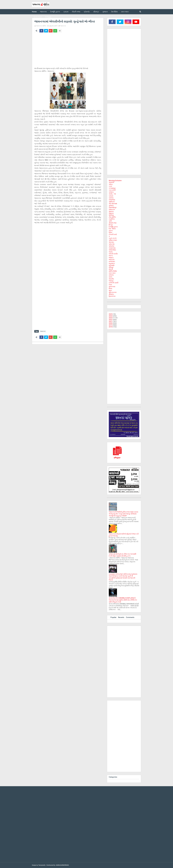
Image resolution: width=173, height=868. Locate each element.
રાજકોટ (111, 275)
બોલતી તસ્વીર (113, 254)
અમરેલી (111, 182)
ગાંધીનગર (112, 202)
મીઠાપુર (111, 267)
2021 (111, 321)
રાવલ (110, 277)
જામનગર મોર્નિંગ (41, 26)
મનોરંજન (112, 261)
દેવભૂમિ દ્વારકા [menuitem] (55, 12)
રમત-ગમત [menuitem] (125, 12)
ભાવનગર (112, 259)
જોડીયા (111, 215)
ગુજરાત (111, 205)
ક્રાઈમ (111, 198)
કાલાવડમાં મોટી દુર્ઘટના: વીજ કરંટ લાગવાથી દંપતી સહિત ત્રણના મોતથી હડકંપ (122, 555)
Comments (130, 617)
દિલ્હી (111, 225)
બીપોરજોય (112, 250)
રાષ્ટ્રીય (111, 279)
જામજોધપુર (113, 207)
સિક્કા (110, 288)
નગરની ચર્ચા (113, 234)
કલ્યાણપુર (112, 188)
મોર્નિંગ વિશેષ (113, 271)
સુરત (110, 290)
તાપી (110, 221)
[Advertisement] (68, 51)
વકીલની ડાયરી (114, 283)
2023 (111, 318)
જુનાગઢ (111, 211)
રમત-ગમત (112, 273)
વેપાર (110, 285)
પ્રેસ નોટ (112, 244)
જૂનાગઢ (111, 213)
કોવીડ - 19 (112, 194)
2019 (111, 325)
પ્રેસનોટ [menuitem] (87, 12)
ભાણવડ (111, 258)
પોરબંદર (111, 242)
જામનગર (63, 26)
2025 (111, 314)
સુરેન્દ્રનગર (113, 292)
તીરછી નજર (113, 223)
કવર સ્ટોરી (112, 190)
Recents (121, 617)
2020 (111, 323)
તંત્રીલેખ (112, 219)
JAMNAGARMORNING (62, 865)
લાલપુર (111, 281)
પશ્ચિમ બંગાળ (113, 240)
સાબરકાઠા (112, 286)
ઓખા (111, 184)
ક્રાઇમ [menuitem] (66, 12)
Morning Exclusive (115, 181)
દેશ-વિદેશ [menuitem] (114, 12)
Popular (113, 617)
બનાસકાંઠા (112, 248)
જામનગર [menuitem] (43, 12)
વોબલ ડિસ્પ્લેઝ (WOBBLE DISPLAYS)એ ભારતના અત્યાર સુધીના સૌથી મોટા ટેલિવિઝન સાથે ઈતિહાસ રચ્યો (123, 600)
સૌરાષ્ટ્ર (111, 294)
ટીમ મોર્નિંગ (112, 217)
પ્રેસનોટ (112, 246)
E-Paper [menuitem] (48, 17)
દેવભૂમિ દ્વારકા (113, 227)
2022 (111, 320)
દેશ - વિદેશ (112, 229)
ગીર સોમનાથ (113, 204)
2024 (111, 316)
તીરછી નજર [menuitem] (76, 12)
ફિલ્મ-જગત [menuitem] (38, 17)
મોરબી (111, 269)
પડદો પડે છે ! (113, 238)
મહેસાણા (112, 265)
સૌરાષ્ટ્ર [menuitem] (96, 12)
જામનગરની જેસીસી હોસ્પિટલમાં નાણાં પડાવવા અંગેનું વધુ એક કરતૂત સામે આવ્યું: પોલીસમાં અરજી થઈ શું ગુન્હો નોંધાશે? (123, 514)
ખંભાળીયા (112, 200)
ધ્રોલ (110, 232)
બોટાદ (111, 252)
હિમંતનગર (112, 296)
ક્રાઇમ (111, 196)
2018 (111, 327)
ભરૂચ (111, 256)
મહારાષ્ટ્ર (112, 263)
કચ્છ (110, 186)
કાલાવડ (111, 192)
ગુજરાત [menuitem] (105, 12)
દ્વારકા (111, 231)
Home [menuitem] (34, 12)
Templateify (42, 865)
